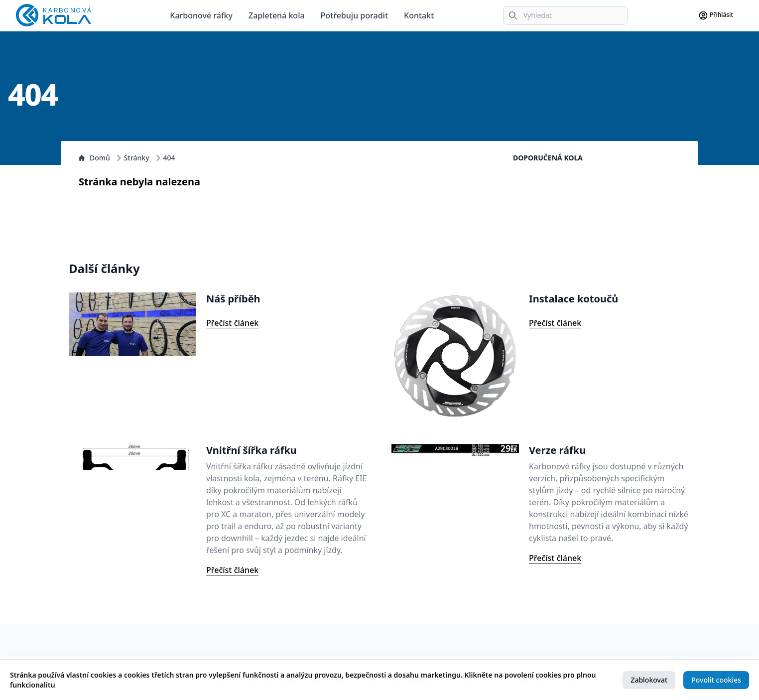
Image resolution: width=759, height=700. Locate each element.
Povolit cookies (716, 680)
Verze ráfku (557, 450)
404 (169, 158)
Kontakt (419, 15)
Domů (94, 158)
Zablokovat (649, 680)
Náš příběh (233, 299)
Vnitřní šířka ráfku (252, 450)
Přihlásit (716, 15)
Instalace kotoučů (573, 299)
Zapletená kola (277, 15)
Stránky (137, 158)
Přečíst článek (232, 323)
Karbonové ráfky (201, 15)
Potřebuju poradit (354, 15)
